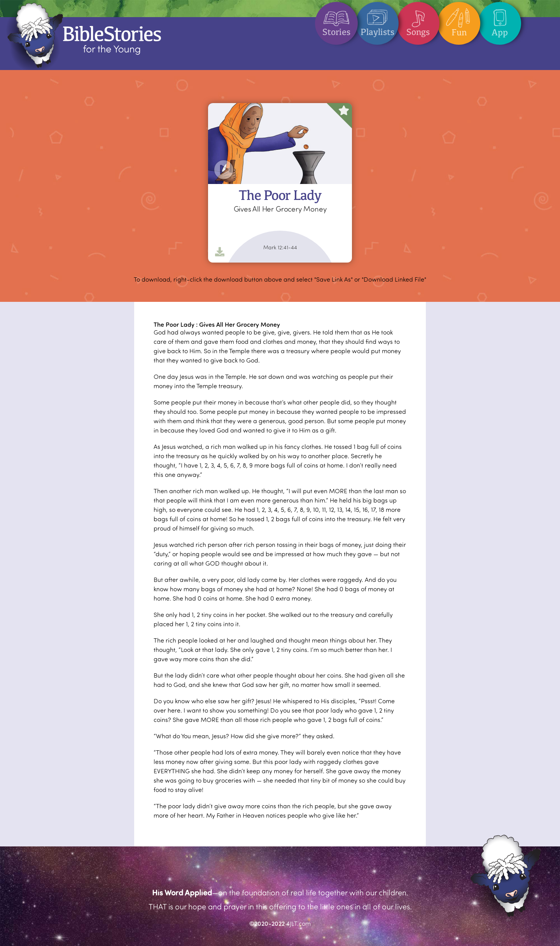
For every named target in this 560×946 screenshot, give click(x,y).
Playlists (377, 20)
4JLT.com (298, 923)
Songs (418, 20)
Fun (459, 20)
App (500, 20)
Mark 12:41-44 (280, 247)
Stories (336, 20)
